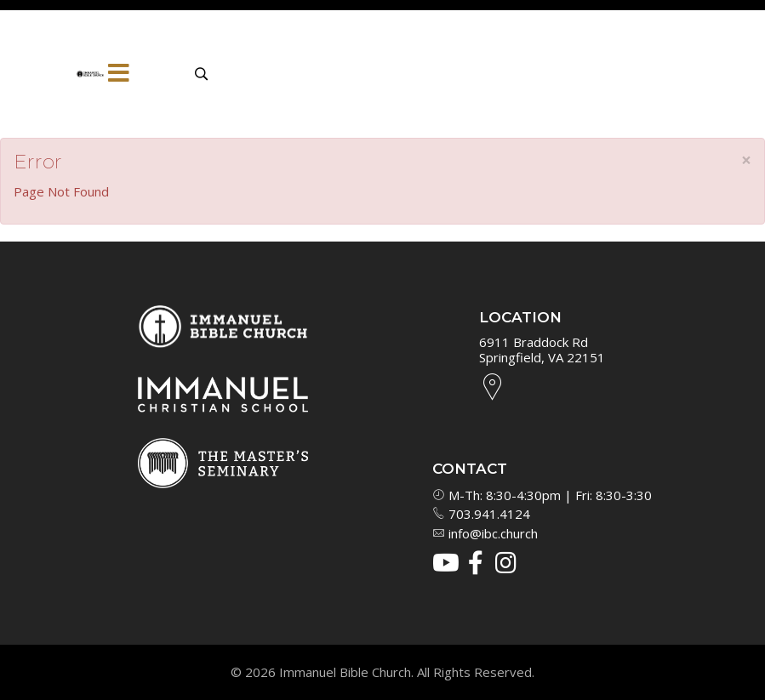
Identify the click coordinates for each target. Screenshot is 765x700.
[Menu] (119, 74)
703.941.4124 (481, 514)
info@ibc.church (485, 533)
